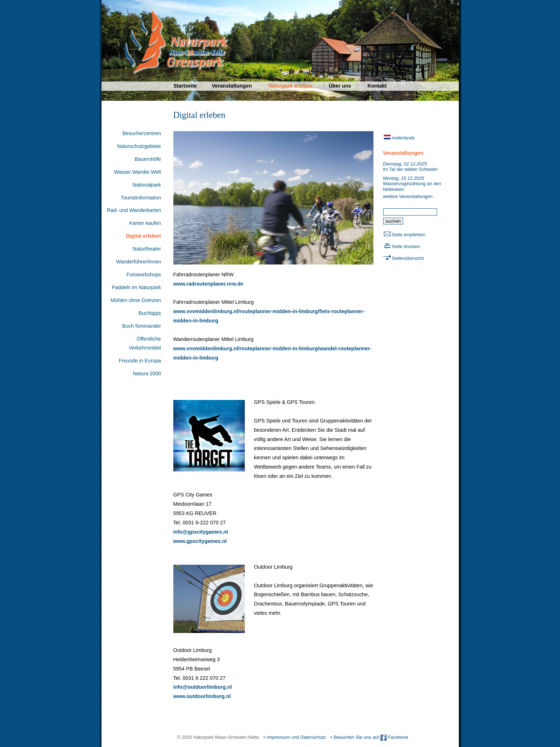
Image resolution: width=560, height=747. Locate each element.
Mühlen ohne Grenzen (136, 300)
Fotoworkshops (144, 274)
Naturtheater (147, 249)
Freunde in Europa (140, 361)
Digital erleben (143, 236)
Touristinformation (141, 198)
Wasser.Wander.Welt (138, 172)
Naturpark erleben (290, 86)
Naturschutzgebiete (139, 146)
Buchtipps (150, 313)
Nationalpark (147, 185)
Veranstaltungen (232, 86)
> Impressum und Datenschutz (294, 737)
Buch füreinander (142, 326)
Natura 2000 (147, 373)
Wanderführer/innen (138, 262)
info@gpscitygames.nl (201, 532)
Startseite (185, 86)
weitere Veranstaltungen (408, 196)
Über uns (340, 86)
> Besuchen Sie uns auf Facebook (369, 737)
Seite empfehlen (409, 235)
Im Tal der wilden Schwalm (410, 167)
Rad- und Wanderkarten (134, 210)
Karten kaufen (145, 223)
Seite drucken (406, 246)
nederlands (403, 138)
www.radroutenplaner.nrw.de (208, 284)
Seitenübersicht (408, 258)
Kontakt (377, 86)
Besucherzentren (142, 133)
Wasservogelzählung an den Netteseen (412, 184)
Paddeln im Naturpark (137, 287)
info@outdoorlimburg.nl (203, 687)
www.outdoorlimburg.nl (202, 696)
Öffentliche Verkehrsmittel (145, 343)
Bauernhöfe (148, 159)
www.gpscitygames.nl (200, 541)
